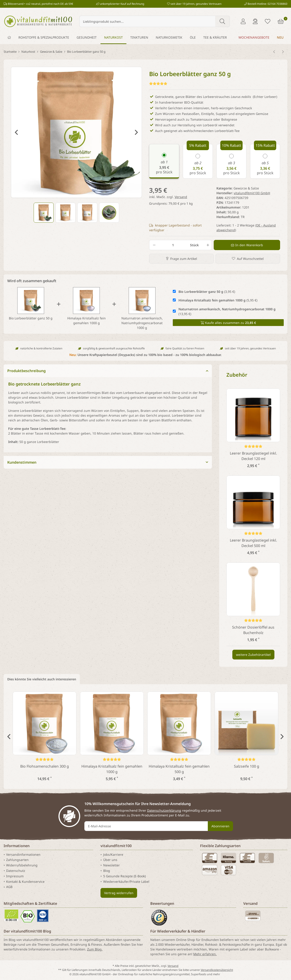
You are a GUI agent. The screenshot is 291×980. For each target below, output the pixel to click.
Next (136, 132)
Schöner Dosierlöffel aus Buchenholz (253, 630)
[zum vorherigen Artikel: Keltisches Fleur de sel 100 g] (274, 52)
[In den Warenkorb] (247, 245)
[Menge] (173, 245)
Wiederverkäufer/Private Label (126, 882)
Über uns (110, 860)
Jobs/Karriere (113, 854)
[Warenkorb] (281, 21)
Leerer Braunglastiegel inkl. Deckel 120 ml (253, 456)
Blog (107, 871)
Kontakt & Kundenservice (25, 882)
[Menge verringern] (154, 245)
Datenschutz (16, 871)
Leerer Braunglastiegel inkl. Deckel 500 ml (253, 543)
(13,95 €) (227, 311)
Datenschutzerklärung (164, 810)
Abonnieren (220, 826)
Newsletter (112, 865)
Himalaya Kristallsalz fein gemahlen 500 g (179, 769)
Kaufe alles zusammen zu (228, 323)
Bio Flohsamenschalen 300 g (45, 766)
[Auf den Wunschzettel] (248, 259)
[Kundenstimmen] (158, 83)
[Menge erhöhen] (207, 245)
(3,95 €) (207, 292)
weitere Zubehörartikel (253, 655)
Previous (16, 132)
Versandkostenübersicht (217, 970)
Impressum (15, 876)
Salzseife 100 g (247, 766)
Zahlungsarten (17, 860)
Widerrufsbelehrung (22, 865)
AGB (9, 887)
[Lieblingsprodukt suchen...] (147, 21)
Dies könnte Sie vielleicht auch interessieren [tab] (42, 679)
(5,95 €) (218, 300)
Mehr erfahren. (205, 954)
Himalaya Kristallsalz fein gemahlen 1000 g (112, 769)
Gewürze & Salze (246, 188)
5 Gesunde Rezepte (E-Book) (124, 876)
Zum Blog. (95, 949)
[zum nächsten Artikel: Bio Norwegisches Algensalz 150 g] (283, 52)
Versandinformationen (23, 854)
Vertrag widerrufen (119, 893)
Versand (181, 197)
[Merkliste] (268, 21)
